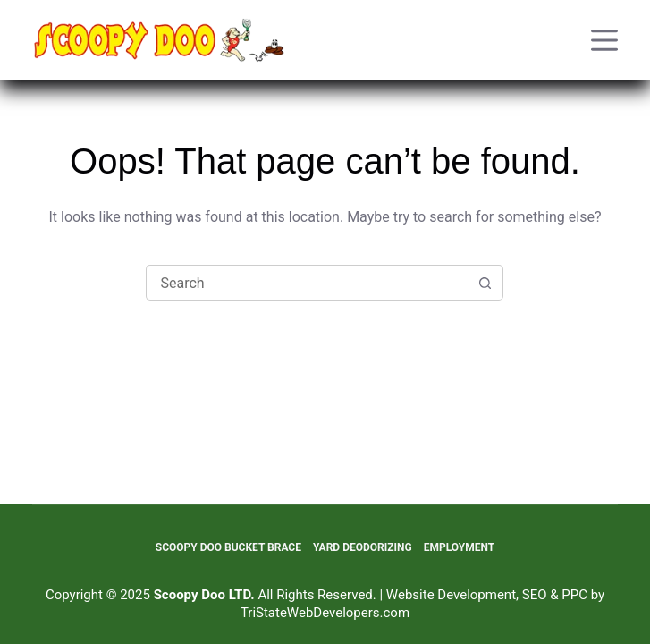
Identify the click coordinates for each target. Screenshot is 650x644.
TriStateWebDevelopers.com (325, 613)
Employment (460, 547)
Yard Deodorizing (363, 547)
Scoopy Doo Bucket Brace (228, 547)
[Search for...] (307, 283)
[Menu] (604, 40)
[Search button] (485, 283)
